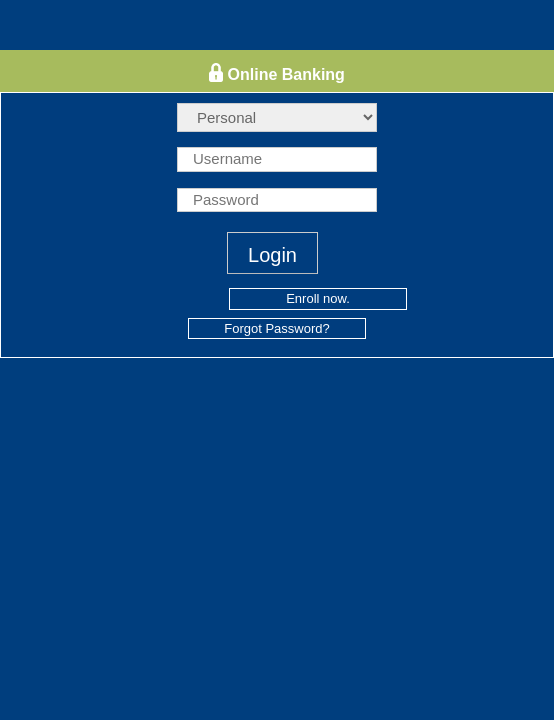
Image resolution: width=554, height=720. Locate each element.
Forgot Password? (277, 328)
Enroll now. (318, 298)
